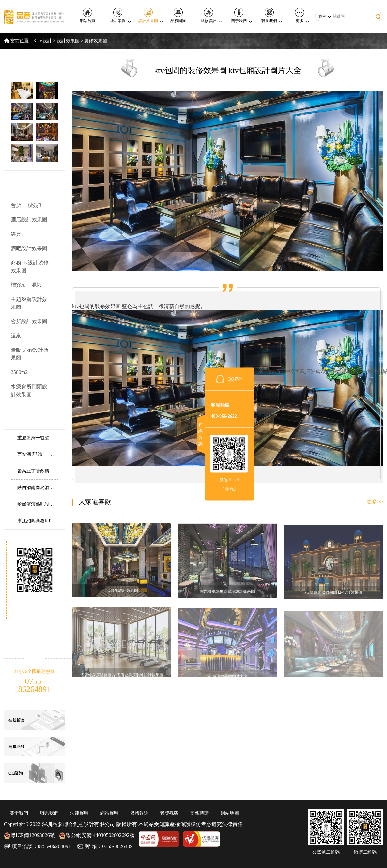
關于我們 (239, 15)
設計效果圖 (148, 15)
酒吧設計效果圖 (29, 248)
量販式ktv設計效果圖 (30, 354)
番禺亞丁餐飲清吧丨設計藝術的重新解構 (38, 471)
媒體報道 (125, 813)
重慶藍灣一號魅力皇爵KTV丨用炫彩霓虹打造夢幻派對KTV (38, 438)
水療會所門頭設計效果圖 (29, 390)
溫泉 (16, 336)
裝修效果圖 (96, 41)
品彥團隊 (178, 15)
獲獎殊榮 (153, 813)
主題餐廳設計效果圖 (29, 303)
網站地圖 (209, 813)
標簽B (35, 205)
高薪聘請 (181, 813)
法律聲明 (69, 813)
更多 (300, 15)
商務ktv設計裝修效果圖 (30, 267)
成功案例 (118, 15)
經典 (16, 234)
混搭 (37, 285)
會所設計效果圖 (29, 321)
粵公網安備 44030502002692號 (97, 835)
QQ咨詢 (235, 379)
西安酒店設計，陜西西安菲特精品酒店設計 (38, 454)
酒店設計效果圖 (29, 220)
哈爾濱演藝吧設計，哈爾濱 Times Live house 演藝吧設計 (38, 504)
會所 (16, 205)
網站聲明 (97, 813)
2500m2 (19, 372)
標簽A (18, 285)
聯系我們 (269, 15)
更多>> (375, 502)
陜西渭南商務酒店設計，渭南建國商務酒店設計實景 (38, 488)
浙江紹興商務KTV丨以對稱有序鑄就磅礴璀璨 (38, 521)
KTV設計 (43, 41)
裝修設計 (209, 15)
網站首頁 (87, 15)
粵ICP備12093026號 (30, 835)
